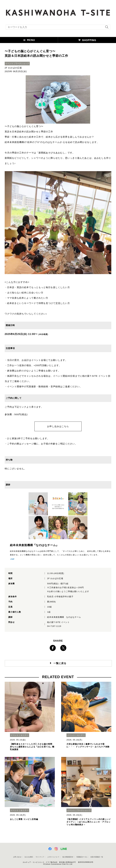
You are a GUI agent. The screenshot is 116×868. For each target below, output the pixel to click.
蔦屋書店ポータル (82, 857)
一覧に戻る (60, 663)
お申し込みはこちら (58, 426)
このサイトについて (53, 857)
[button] (29, 40)
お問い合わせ (17, 857)
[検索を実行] (106, 28)
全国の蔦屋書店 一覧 (97, 857)
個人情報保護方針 (68, 857)
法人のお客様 (29, 857)
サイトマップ (40, 857)
